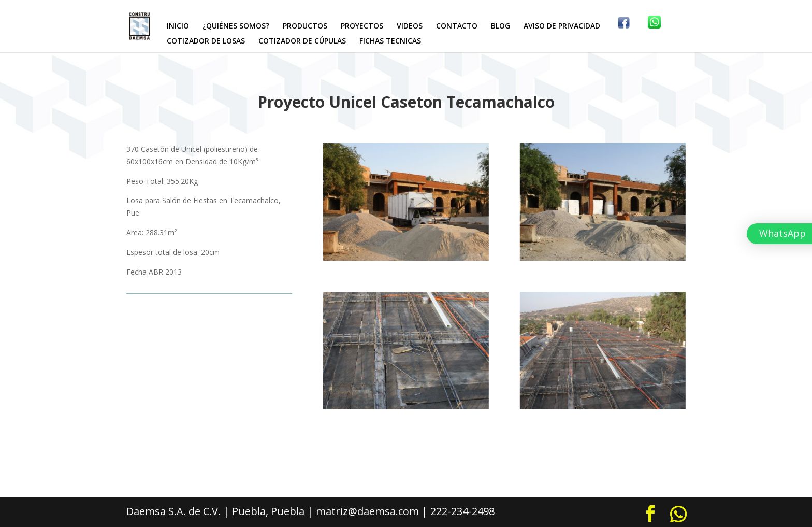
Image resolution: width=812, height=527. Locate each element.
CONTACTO (457, 26)
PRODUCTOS (305, 26)
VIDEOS (410, 26)
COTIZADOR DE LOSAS (206, 41)
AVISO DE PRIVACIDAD (562, 26)
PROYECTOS (362, 26)
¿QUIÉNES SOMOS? (236, 26)
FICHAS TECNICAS (390, 41)
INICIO (178, 26)
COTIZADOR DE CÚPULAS (302, 41)
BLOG (501, 26)
